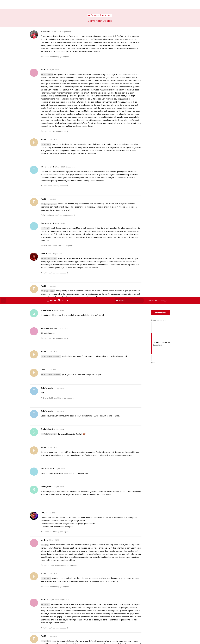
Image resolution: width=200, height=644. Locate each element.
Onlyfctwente (50, 137)
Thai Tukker (49, 512)
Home (53, 3)
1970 (46, 248)
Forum (65, 3)
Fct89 (46, 308)
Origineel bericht (158, 23)
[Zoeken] (129, 4)
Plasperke (48, 404)
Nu (153, 66)
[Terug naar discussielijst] (3, 4)
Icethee (47, 281)
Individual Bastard (52, 59)
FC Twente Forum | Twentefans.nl (36, 7)
